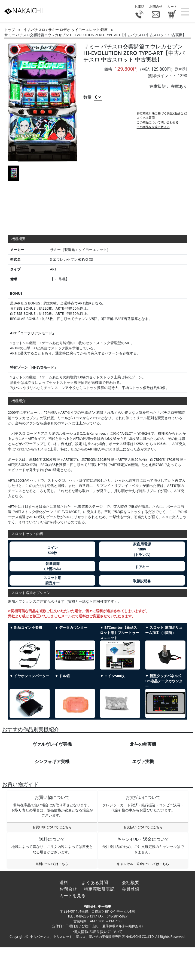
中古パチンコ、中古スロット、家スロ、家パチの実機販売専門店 (77, 937)
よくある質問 (146, 122)
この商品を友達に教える (153, 131)
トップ (10, 30)
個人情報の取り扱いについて (97, 931)
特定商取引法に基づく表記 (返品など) (162, 118)
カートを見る (72, 895)
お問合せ (68, 889)
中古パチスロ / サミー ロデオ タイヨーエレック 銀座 (66, 30)
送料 (64, 882)
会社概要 (130, 882)
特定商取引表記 (99, 889)
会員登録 (130, 889)
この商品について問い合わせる (158, 127)
